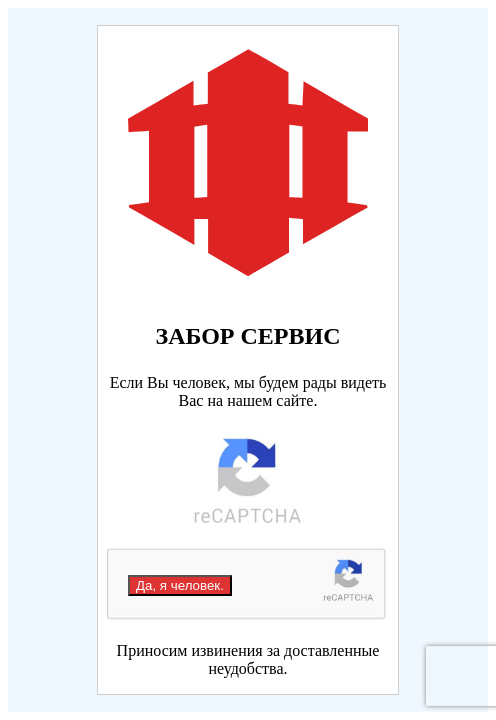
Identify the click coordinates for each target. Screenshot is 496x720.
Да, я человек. (180, 585)
